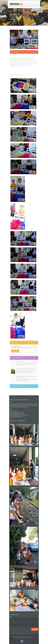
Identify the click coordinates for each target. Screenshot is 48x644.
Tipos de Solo (20, 362)
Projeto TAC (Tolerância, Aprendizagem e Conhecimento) (26, 377)
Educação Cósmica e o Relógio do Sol (25, 369)
